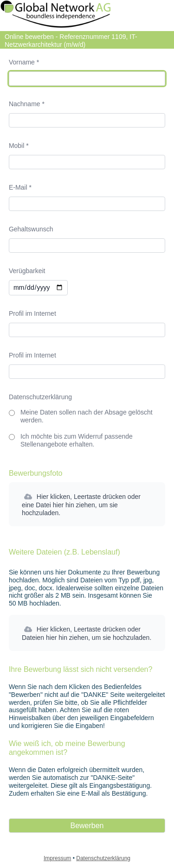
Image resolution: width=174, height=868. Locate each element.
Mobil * (19, 146)
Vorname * (24, 62)
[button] (87, 504)
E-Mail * (20, 187)
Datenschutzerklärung (40, 397)
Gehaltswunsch (31, 229)
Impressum (57, 858)
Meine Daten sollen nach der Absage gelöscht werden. (87, 416)
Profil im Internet (32, 313)
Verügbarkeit (27, 271)
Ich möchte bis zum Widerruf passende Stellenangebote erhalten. (77, 440)
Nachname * (27, 104)
